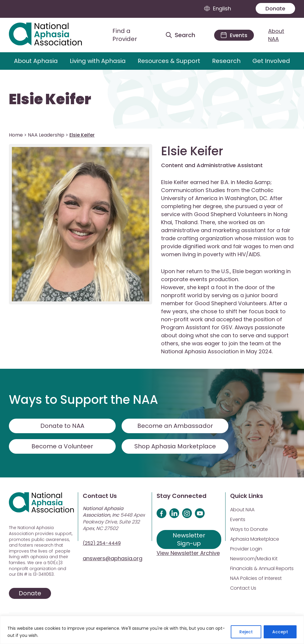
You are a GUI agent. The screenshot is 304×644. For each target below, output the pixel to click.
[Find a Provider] (128, 35)
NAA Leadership (46, 135)
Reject (246, 632)
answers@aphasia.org (113, 558)
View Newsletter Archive (188, 553)
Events (238, 519)
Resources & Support (169, 61)
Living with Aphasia (98, 61)
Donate (275, 8)
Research (226, 61)
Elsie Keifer (50, 99)
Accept (280, 632)
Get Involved (271, 61)
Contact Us (243, 588)
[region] (152, 630)
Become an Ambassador (175, 426)
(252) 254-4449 (102, 543)
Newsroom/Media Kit (254, 559)
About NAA (276, 35)
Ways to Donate (249, 529)
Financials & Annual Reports (262, 568)
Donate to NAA (62, 426)
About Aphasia (36, 61)
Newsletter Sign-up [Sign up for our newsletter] (189, 539)
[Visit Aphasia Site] (52, 35)
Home (16, 135)
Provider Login (246, 549)
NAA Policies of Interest (256, 578)
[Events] (234, 35)
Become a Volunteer (62, 446)
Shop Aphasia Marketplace (175, 446)
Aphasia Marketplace (255, 539)
